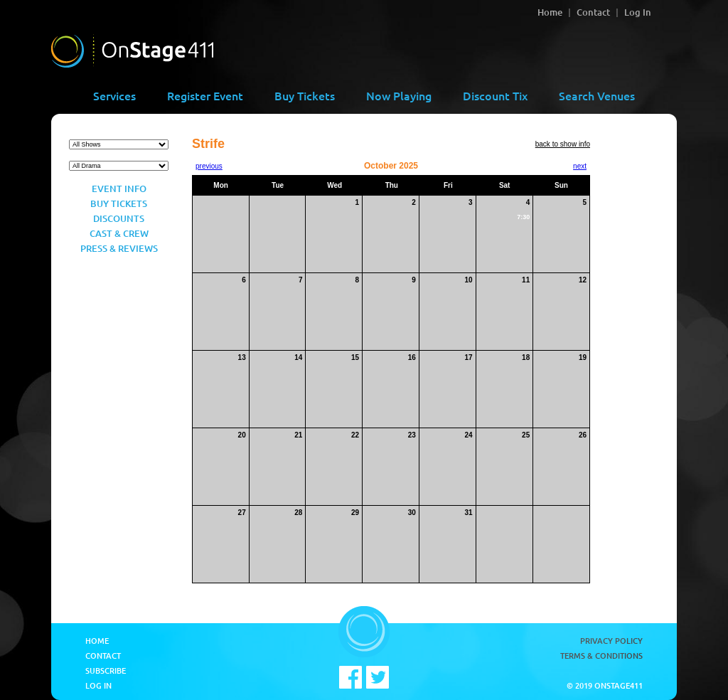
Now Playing (399, 95)
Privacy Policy (611, 641)
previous (209, 166)
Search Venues (597, 95)
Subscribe (106, 670)
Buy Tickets (305, 95)
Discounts (119, 218)
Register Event (205, 95)
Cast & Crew (119, 233)
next (580, 166)
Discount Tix (495, 95)
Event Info (119, 189)
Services (114, 95)
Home (550, 12)
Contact (593, 12)
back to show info (563, 144)
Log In (638, 12)
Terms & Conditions (601, 656)
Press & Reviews (119, 248)
